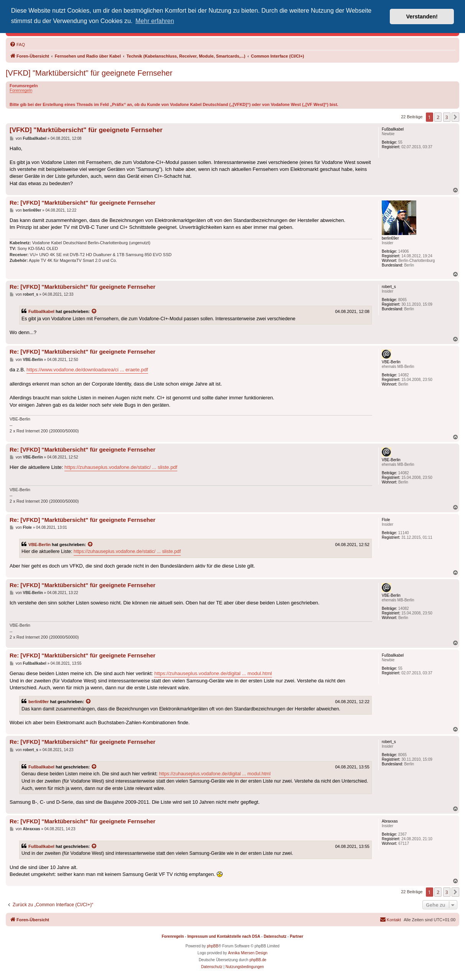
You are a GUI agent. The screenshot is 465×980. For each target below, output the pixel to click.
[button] (455, 117)
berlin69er (39, 702)
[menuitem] (17, 45)
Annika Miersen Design (248, 953)
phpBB (213, 946)
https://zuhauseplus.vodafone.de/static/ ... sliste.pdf (121, 467)
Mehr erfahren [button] (155, 21)
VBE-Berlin (40, 545)
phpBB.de (258, 960)
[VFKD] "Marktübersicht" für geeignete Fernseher (89, 73)
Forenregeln (21, 90)
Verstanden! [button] (422, 17)
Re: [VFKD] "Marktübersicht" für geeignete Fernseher (82, 203)
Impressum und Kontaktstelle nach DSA (224, 936)
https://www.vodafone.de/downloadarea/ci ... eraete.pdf (87, 370)
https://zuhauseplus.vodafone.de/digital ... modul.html (213, 673)
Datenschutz (275, 936)
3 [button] (447, 117)
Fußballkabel (41, 311)
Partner (296, 936)
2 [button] (438, 117)
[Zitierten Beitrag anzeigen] (94, 311)
